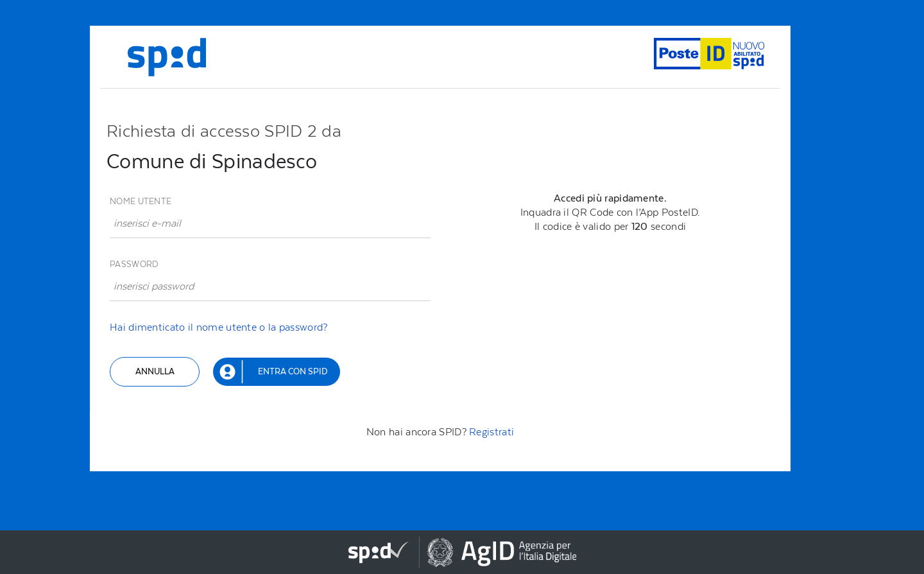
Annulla (155, 371)
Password (134, 264)
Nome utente (141, 201)
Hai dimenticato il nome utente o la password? (219, 327)
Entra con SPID (293, 371)
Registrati (492, 432)
